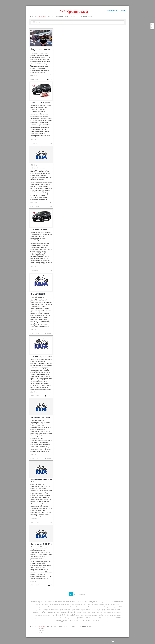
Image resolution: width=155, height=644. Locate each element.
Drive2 (108, 602)
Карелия (115, 607)
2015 (88, 621)
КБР (121, 607)
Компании (75, 16)
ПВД (93, 612)
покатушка (118, 612)
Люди (67, 16)
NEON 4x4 (45, 604)
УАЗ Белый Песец (69, 602)
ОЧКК (73, 612)
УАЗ (111, 615)
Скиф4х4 (58, 602)
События (41, 630)
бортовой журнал (37, 602)
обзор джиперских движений (55, 612)
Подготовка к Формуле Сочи (40, 50)
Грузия (50, 607)
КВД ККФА (38, 610)
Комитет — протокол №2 (41, 357)
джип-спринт (57, 607)
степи (82, 615)
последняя (81, 594)
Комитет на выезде (39, 230)
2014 (82, 620)
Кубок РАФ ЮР (76, 610)
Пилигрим (99, 613)
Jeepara (38, 604)
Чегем (104, 618)
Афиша (84, 16)
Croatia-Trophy (100, 602)
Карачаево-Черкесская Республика (100, 607)
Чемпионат (59, 16)
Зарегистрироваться (113, 11)
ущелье (36, 618)
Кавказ (78, 607)
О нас (91, 16)
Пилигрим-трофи (108, 613)
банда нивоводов (88, 604)
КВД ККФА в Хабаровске (41, 103)
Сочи (78, 615)
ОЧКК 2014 (35, 165)
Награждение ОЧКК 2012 (41, 544)
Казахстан (84, 607)
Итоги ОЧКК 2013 (38, 294)
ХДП (100, 618)
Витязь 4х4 (109, 604)
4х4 (82, 602)
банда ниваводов (76, 604)
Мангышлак (111, 610)
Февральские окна (45, 618)
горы (45, 607)
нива (118, 609)
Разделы (42, 626)
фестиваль (55, 618)
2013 (76, 621)
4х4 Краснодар (74, 12)
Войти (123, 11)
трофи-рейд (98, 615)
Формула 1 (68, 618)
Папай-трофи (86, 613)
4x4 (78, 602)
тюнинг (107, 615)
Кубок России (86, 610)
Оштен (79, 613)
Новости (41, 628)
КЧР (94, 610)
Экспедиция (61, 620)
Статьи (41, 632)
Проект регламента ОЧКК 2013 (41, 481)
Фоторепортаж (93, 618)
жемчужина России (68, 607)
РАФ (53, 615)
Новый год (37, 612)
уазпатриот (118, 615)
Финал (62, 618)
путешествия (47, 615)
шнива (118, 618)
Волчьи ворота (37, 607)
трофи (88, 615)
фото (74, 618)
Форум (50, 16)
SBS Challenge (54, 604)
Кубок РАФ (67, 610)
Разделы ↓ (42, 16)
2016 (93, 621)
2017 (97, 621)
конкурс (45, 610)
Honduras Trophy (118, 602)
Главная (34, 16)
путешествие (37, 615)
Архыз (67, 604)
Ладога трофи (101, 610)
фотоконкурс (82, 618)
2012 (71, 621)
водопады (116, 604)
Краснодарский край (56, 610)
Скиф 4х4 (48, 602)
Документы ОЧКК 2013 (40, 417)
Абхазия (62, 604)
